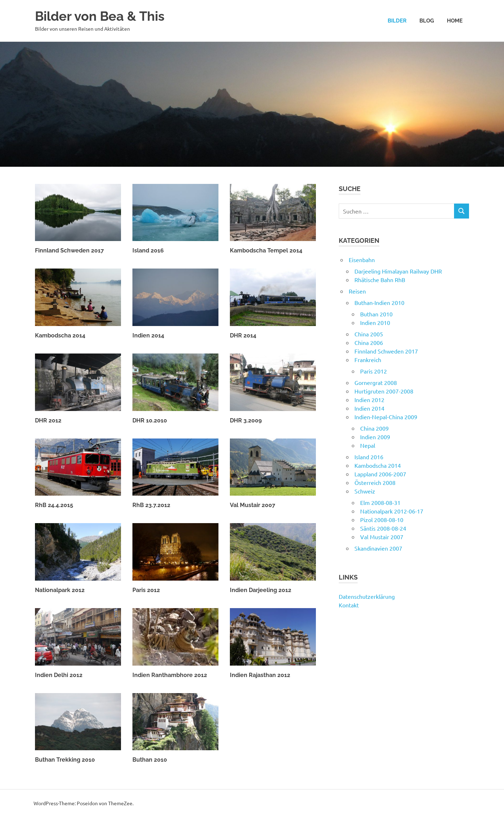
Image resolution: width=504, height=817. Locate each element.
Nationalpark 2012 (60, 590)
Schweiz (365, 491)
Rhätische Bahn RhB (380, 280)
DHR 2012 (48, 420)
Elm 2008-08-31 (380, 502)
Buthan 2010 (150, 760)
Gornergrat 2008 (376, 382)
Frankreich (368, 360)
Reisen (357, 291)
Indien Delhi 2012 (59, 675)
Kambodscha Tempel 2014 (266, 250)
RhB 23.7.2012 (151, 505)
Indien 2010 (375, 322)
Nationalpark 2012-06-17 (392, 511)
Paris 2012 (146, 590)
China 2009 (374, 428)
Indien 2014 (148, 335)
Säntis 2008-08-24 (383, 528)
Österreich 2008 (375, 482)
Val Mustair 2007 (253, 505)
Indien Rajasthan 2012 (260, 675)
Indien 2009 (375, 437)
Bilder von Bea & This (104, 16)
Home (455, 21)
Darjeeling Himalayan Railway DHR (398, 271)
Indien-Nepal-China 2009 (386, 417)
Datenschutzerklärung (367, 596)
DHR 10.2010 (150, 420)
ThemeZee (120, 803)
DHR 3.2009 (246, 420)
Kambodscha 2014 (60, 335)
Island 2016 (148, 250)
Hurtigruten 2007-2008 (384, 391)
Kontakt (349, 605)
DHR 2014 (243, 335)
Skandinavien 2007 (378, 548)
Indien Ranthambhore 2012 (170, 675)
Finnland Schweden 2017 (69, 250)
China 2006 (369, 342)
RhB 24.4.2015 (54, 505)
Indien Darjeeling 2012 (261, 590)
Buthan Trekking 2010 (65, 760)
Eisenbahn (362, 260)
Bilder (397, 21)
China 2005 (369, 334)
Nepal (368, 445)
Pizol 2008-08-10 (382, 520)
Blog (427, 21)
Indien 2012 (369, 400)
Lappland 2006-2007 (380, 474)
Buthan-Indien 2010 (379, 302)
